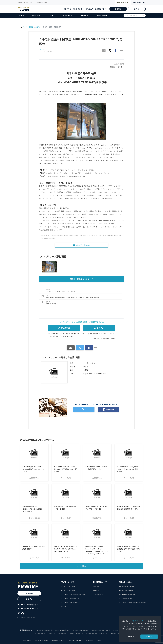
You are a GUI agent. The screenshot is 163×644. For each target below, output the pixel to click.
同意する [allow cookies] (149, 636)
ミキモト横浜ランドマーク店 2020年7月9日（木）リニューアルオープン (34, 469)
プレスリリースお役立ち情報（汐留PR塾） (73, 595)
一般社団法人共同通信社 (43, 630)
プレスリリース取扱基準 (74, 640)
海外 (136, 3)
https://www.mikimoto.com (95, 373)
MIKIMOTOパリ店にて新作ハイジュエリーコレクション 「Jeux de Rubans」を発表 (66, 549)
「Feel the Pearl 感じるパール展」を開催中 (34, 547)
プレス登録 (64, 328)
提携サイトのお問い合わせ (127, 595)
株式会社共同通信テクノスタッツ (96, 633)
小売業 (31, 27)
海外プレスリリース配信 (68, 591)
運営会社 (89, 640)
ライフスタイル (67, 15)
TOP (25, 27)
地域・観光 (36, 15)
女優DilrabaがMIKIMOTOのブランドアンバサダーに (97, 508)
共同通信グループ (99, 595)
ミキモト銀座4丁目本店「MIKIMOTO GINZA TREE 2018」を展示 (33, 509)
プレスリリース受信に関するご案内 (103, 339)
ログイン (137, 9)
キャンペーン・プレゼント (69, 291)
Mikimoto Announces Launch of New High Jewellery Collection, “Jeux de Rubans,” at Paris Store (95, 551)
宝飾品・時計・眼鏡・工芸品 (93, 298)
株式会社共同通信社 (62, 630)
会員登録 (118, 9)
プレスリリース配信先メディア (70, 599)
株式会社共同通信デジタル (100, 630)
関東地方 (48, 304)
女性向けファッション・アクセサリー (56, 298)
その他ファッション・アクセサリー (76, 298)
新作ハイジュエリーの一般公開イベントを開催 (65, 508)
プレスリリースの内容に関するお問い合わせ (132, 603)
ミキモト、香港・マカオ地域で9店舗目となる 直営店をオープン (128, 509)
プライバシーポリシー (139, 621)
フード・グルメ (102, 15)
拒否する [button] (131, 636)
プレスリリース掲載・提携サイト (70, 603)
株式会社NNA (39, 633)
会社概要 (96, 591)
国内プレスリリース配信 (68, 587)
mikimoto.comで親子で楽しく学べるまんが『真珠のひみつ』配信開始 (66, 469)
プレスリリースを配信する (73, 9)
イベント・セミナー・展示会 (53, 291)
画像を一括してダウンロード (82, 279)
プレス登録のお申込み (125, 599)
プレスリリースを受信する (95, 9)
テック (51, 15)
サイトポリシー (24, 640)
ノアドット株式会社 (75, 633)
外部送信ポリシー (57, 640)
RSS (98, 640)
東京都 (54, 304)
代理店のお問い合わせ (126, 591)
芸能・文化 (85, 15)
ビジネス (21, 15)
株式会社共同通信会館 (80, 630)
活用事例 (64, 607)
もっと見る (81, 566)
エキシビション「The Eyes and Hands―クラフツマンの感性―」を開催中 (129, 469)
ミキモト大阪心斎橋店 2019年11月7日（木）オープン (97, 468)
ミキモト (39, 27)
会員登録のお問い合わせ (126, 587)
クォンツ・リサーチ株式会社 (57, 633)
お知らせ (96, 587)
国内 (115, 3)
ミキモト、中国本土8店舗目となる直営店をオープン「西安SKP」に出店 (129, 549)
